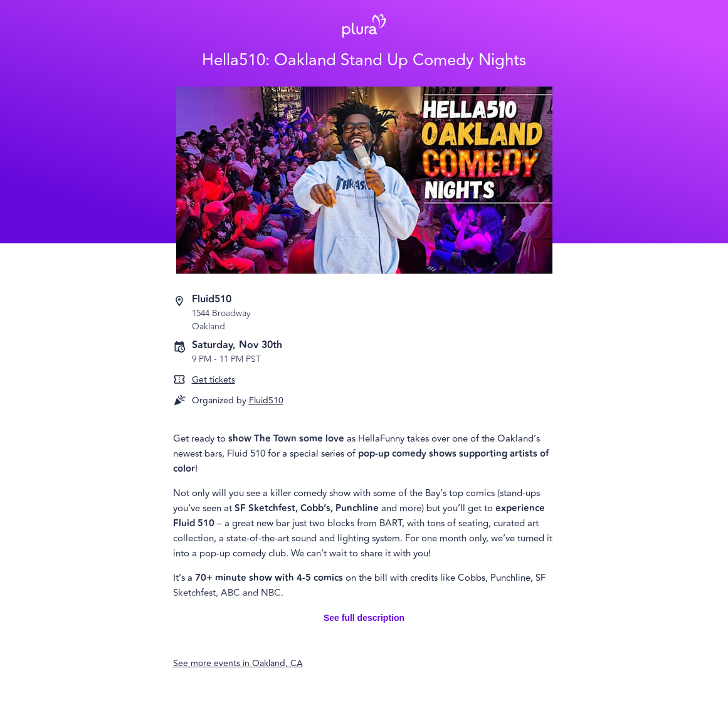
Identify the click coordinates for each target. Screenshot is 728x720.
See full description (364, 618)
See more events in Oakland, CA (238, 663)
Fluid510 (266, 400)
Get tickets (214, 380)
